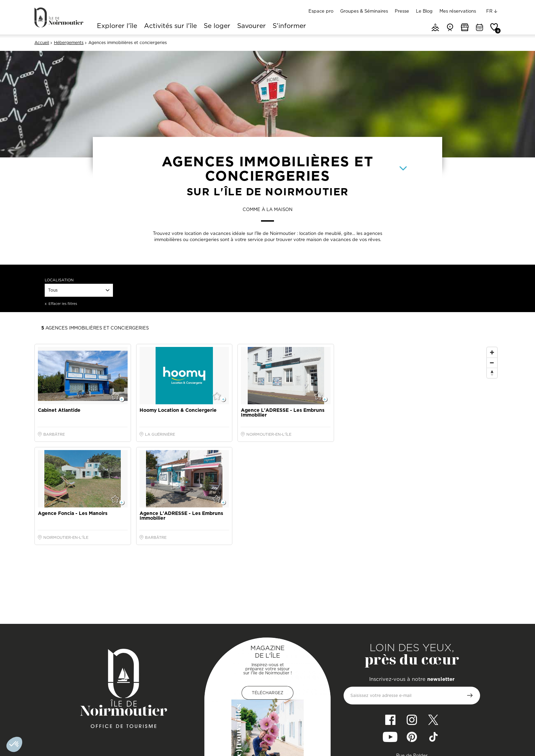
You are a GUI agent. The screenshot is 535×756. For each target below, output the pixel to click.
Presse (402, 11)
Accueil (42, 43)
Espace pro (321, 11)
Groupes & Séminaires (364, 11)
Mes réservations (458, 11)
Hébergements (69, 43)
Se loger (217, 26)
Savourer (251, 26)
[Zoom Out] (492, 363)
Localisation (59, 280)
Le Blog (424, 11)
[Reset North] (492, 373)
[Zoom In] (492, 352)
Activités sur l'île (170, 26)
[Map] (420, 480)
